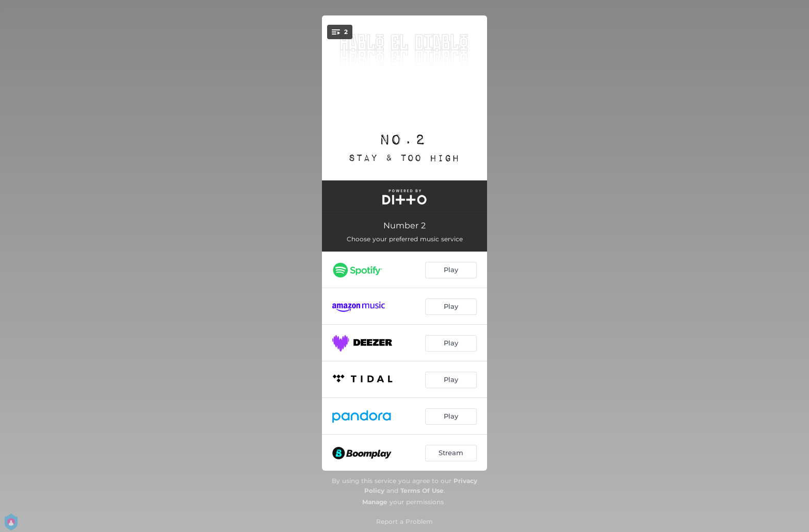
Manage (375, 502)
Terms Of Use (422, 491)
